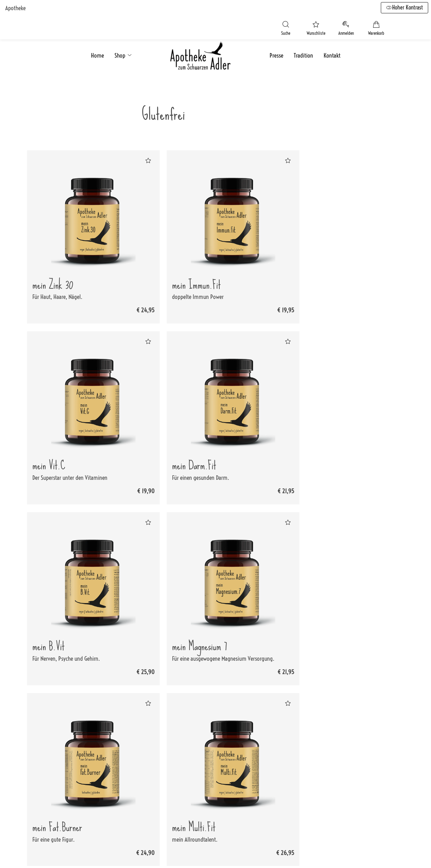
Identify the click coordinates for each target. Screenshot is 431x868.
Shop (124, 53)
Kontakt (332, 53)
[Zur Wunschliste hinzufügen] (139, 160)
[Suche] (275, 28)
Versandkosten (198, 743)
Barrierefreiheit (199, 789)
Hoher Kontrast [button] (404, 8)
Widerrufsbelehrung (204, 766)
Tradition (303, 53)
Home (97, 53)
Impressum (266, 743)
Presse (276, 53)
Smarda (98, 853)
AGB (258, 766)
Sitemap (192, 777)
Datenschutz (267, 754)
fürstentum (136, 853)
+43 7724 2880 (66, 766)
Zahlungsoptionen (202, 754)
